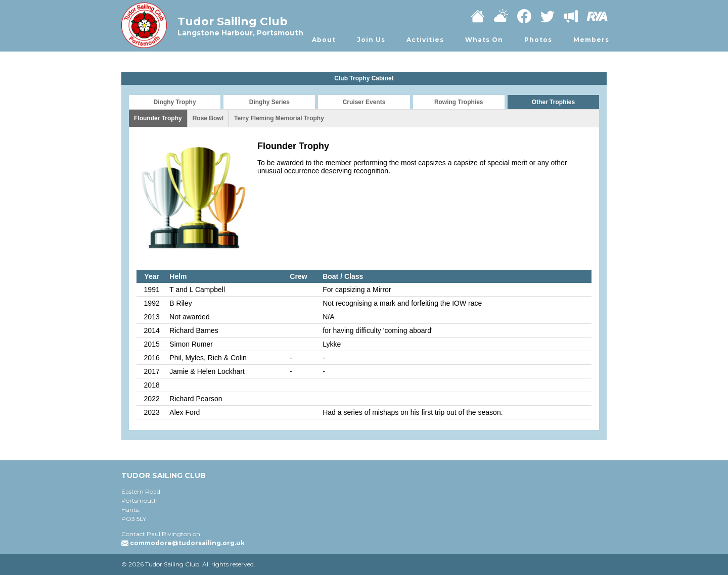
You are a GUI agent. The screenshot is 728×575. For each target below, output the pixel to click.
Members (591, 40)
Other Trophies (553, 102)
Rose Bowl (208, 118)
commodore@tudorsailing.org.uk (187, 543)
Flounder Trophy (158, 118)
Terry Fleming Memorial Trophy (279, 118)
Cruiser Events (364, 102)
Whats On (484, 40)
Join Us (371, 40)
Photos (538, 40)
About (324, 40)
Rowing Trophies (459, 102)
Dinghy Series (269, 102)
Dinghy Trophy (175, 102)
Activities (425, 40)
